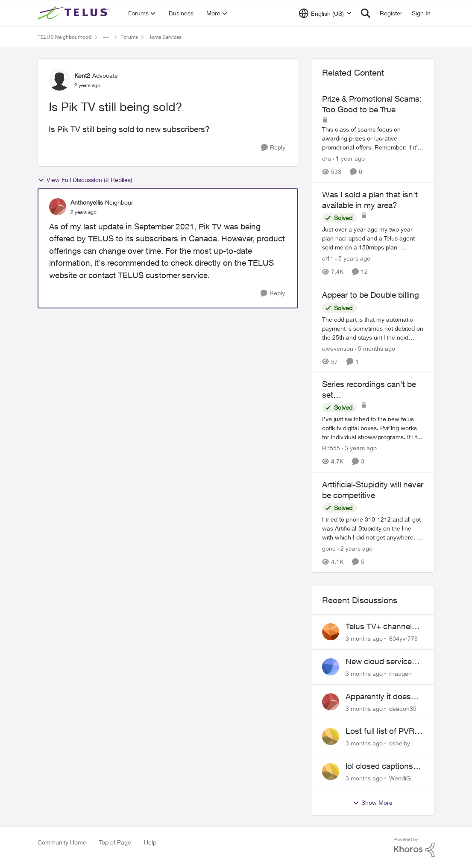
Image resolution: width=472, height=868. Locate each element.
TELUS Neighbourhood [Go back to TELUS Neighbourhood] (64, 37)
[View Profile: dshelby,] (331, 736)
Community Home (62, 842)
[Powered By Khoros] (414, 847)
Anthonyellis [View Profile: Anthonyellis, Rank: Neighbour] (87, 202)
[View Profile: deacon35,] (331, 702)
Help (150, 842)
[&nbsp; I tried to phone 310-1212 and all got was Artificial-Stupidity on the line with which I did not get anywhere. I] (373, 528)
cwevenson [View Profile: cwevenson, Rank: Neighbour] (338, 348)
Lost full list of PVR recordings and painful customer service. (380, 731)
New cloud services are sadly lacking (381, 662)
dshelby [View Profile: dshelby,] (400, 743)
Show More (372, 803)
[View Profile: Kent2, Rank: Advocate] (59, 80)
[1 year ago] (349, 158)
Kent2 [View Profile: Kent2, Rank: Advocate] (82, 75)
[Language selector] (325, 13)
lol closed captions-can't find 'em (381, 766)
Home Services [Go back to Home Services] (164, 37)
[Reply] (273, 148)
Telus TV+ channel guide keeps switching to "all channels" (379, 627)
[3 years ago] (359, 448)
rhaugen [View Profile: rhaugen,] (400, 673)
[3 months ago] (364, 638)
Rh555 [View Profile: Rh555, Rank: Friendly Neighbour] (331, 448)
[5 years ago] (353, 259)
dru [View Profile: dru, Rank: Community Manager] (327, 158)
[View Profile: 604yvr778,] (331, 632)
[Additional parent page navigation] (106, 37)
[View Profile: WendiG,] (331, 771)
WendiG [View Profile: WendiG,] (400, 778)
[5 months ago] (375, 348)
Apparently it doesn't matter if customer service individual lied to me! (384, 697)
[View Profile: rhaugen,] (331, 667)
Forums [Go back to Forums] (129, 37)
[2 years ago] (355, 548)
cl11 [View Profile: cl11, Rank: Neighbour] (328, 259)
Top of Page (115, 842)
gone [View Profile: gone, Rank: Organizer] (329, 548)
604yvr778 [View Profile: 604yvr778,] (403, 638)
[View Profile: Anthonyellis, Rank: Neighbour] (58, 207)
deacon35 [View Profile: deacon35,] (403, 708)
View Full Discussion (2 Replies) (85, 180)
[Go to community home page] (74, 13)
